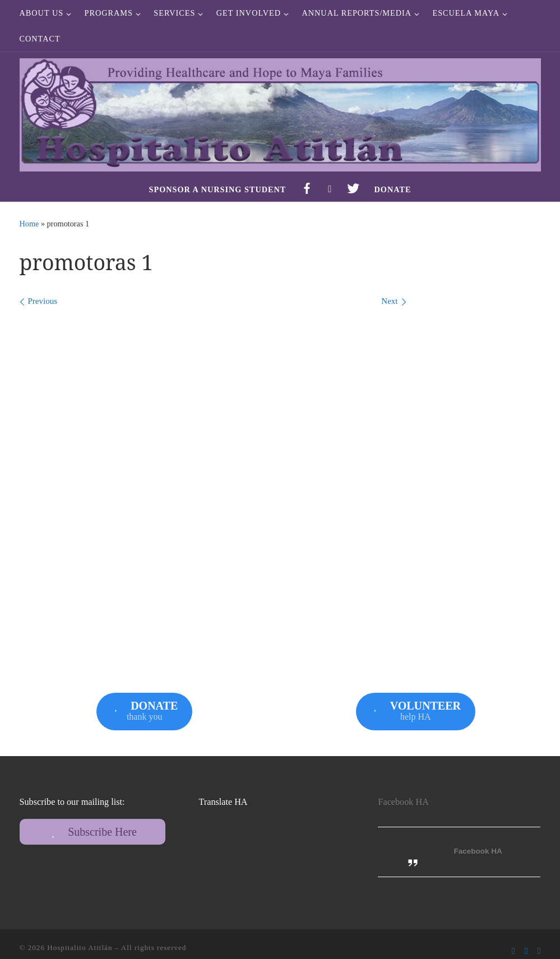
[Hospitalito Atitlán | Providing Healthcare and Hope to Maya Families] (280, 113)
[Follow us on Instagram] (539, 951)
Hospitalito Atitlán (80, 948)
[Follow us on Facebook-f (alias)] (513, 951)
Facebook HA (403, 802)
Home (29, 224)
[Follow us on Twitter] (526, 951)
